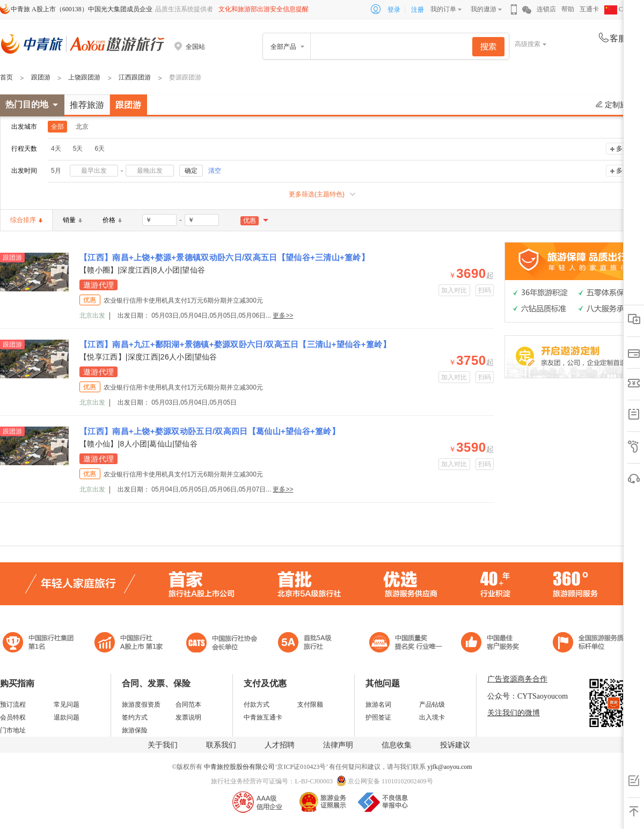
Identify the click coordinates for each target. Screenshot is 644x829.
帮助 (568, 9)
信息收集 (397, 745)
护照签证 (378, 717)
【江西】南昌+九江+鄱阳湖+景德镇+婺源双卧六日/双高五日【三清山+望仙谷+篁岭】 (235, 344)
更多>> (283, 316)
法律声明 (338, 745)
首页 (6, 77)
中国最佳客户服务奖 (406, 644)
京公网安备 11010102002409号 (390, 781)
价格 (112, 220)
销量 (72, 220)
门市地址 (13, 730)
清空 (215, 171)
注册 (418, 10)
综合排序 (26, 220)
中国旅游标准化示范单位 (493, 644)
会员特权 (13, 717)
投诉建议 (455, 745)
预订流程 (13, 705)
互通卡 (589, 9)
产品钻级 (432, 705)
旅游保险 (135, 730)
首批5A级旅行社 (129, 644)
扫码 (485, 290)
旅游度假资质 (141, 705)
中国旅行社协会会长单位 (222, 644)
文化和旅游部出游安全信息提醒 (264, 9)
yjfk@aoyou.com (449, 767)
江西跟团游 (135, 77)
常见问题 (67, 705)
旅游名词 (378, 705)
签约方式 (135, 717)
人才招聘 (280, 745)
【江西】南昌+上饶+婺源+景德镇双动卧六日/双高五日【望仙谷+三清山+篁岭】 (224, 257)
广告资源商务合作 (517, 679)
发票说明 (188, 717)
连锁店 (546, 9)
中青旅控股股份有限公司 (239, 767)
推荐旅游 (87, 105)
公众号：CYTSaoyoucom (528, 696)
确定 (191, 171)
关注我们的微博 (514, 713)
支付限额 (310, 705)
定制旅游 (615, 105)
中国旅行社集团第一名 (40, 644)
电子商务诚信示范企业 (309, 644)
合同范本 (188, 705)
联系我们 (221, 745)
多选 (623, 149)
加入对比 (454, 290)
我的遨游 (484, 9)
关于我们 (163, 745)
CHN (618, 9)
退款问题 (67, 717)
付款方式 (257, 705)
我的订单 (443, 9)
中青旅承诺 (592, 644)
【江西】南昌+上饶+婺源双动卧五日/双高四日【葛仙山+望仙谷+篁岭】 (210, 431)
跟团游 (41, 77)
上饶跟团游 (84, 77)
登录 (394, 10)
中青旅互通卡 (263, 717)
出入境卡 (432, 717)
